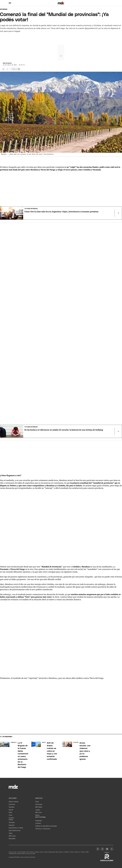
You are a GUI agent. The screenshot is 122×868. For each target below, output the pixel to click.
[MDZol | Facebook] (98, 849)
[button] (10, 3)
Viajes (11, 833)
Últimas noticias (14, 802)
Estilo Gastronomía (14, 831)
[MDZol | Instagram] (102, 849)
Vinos (10, 815)
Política (11, 820)
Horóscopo (39, 804)
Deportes (12, 825)
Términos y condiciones (43, 829)
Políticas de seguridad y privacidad (46, 826)
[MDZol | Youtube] (107, 849)
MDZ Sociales (7, 63)
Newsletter (12, 839)
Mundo (11, 810)
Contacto (38, 823)
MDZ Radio (39, 807)
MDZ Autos (12, 836)
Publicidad (38, 821)
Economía (12, 804)
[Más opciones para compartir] (8, 69)
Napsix (37, 815)
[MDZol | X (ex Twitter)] (112, 849)
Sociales (11, 818)
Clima (37, 802)
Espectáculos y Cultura (16, 828)
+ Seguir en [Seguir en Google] (16, 69)
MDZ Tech (38, 812)
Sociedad (4, 9)
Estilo (10, 812)
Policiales (12, 807)
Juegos (38, 810)
